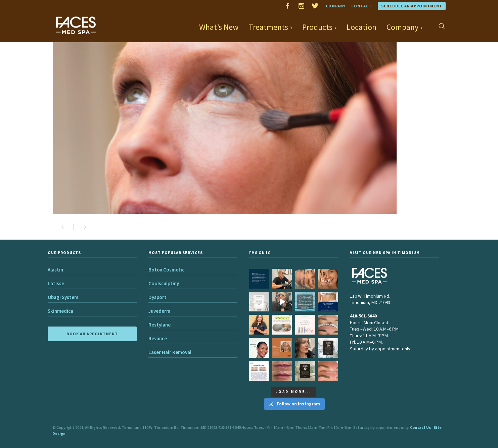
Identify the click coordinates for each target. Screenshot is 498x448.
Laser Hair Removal (170, 352)
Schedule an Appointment (412, 6)
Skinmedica (60, 311)
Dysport (157, 297)
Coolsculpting (164, 283)
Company (336, 6)
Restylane (160, 325)
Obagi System (63, 297)
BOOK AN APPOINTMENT (92, 334)
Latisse (56, 283)
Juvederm (159, 311)
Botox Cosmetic (166, 270)
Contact (361, 6)
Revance (158, 338)
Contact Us (420, 427)
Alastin (55, 270)
